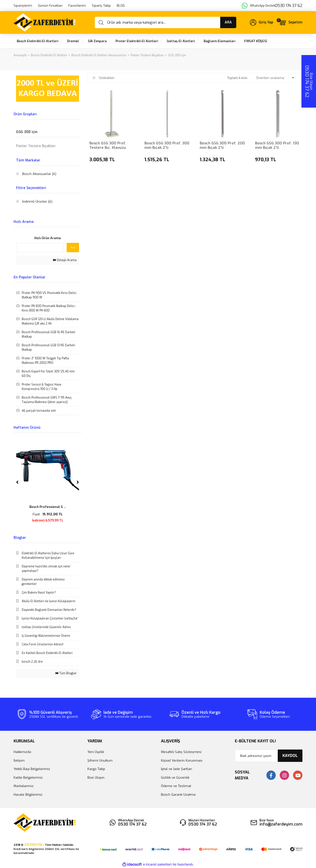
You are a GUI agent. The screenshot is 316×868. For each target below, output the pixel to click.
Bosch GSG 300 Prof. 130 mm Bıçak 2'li (277, 145)
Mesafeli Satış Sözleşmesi (181, 752)
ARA (228, 22)
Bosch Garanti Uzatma (178, 795)
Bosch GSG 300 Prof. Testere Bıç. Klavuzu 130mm (108, 145)
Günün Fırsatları (50, 6)
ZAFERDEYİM (33, 845)
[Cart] (291, 22)
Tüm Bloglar (66, 673)
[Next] (78, 482)
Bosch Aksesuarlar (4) (39, 174)
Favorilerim (77, 6)
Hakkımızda (22, 752)
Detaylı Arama (65, 260)
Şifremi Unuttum (100, 761)
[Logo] (45, 22)
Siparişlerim (23, 6)
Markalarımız (24, 786)
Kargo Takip (96, 769)
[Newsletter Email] (269, 756)
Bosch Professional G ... (48, 507)
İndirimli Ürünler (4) (37, 202)
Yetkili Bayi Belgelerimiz (32, 769)
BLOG (121, 6)
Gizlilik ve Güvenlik (175, 778)
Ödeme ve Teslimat (176, 786)
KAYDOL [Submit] (290, 756)
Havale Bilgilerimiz (28, 795)
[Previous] (17, 482)
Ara (73, 248)
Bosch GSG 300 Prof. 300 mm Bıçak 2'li (167, 145)
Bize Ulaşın (96, 778)
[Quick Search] (40, 248)
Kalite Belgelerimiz (28, 778)
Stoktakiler (107, 78)
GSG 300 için (177, 55)
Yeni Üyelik (96, 752)
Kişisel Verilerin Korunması (182, 761)
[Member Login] (261, 22)
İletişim (19, 761)
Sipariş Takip (101, 6)
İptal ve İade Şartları (177, 769)
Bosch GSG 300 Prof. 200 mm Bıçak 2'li (222, 145)
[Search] (166, 22)
